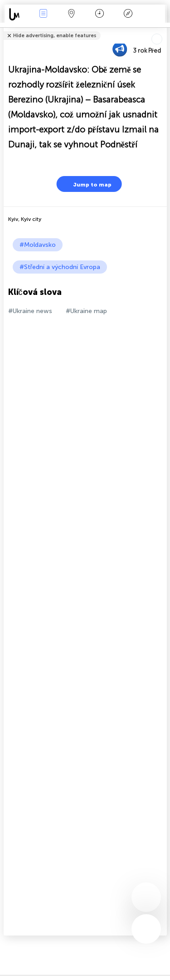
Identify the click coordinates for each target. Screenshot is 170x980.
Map (72, 14)
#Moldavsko (38, 245)
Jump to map (87, 184)
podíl (164, 30)
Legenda (128, 14)
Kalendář (100, 14)
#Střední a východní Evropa (60, 267)
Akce (43, 14)
